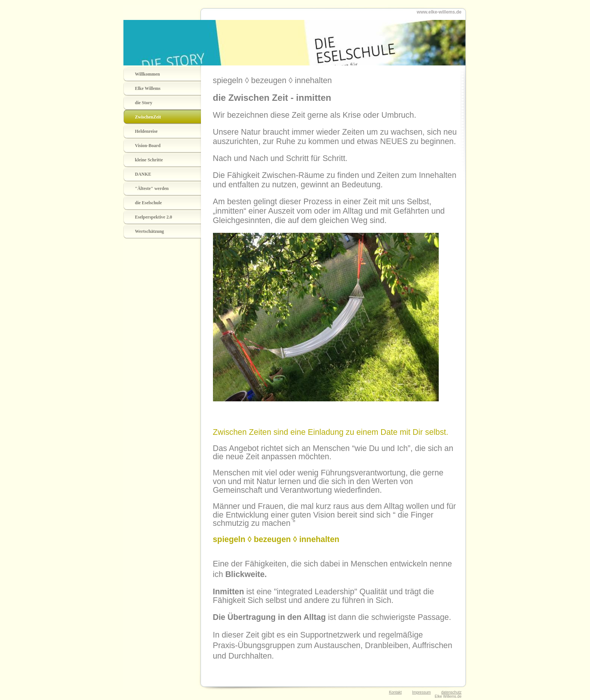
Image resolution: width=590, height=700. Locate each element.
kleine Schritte (149, 160)
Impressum (421, 692)
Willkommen (147, 74)
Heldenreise (146, 131)
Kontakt (395, 692)
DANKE (143, 174)
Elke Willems (148, 88)
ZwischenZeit (148, 117)
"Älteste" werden (152, 188)
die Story (144, 103)
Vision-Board (148, 146)
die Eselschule (149, 203)
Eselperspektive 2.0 (154, 217)
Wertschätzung (150, 231)
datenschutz (452, 692)
